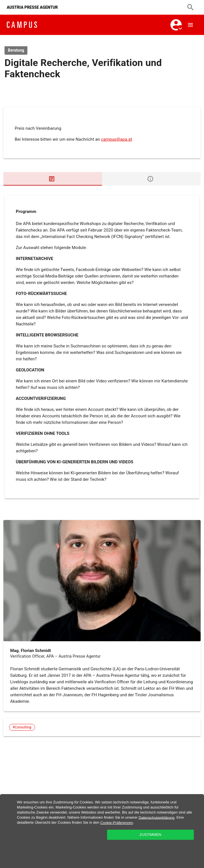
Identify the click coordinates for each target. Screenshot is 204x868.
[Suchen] (190, 7)
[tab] (53, 179)
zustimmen (150, 835)
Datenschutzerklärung (157, 817)
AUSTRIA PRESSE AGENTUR (32, 7)
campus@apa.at (116, 139)
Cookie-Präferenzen (117, 823)
